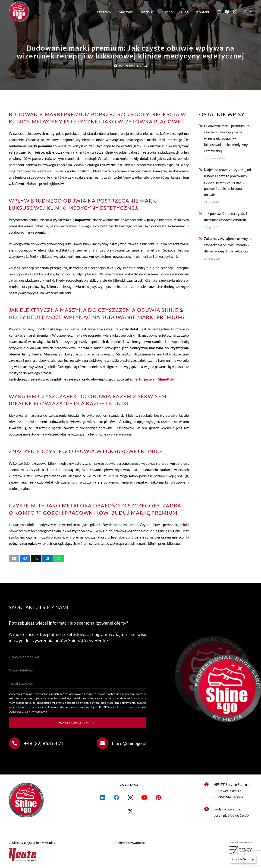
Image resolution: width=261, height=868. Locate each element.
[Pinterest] (158, 797)
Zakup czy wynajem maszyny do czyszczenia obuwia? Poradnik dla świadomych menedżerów (228, 245)
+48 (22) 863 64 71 (44, 743)
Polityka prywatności (130, 843)
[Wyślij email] (14, 558)
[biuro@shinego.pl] (104, 743)
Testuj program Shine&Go (154, 379)
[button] (248, 12)
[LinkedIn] (219, 12)
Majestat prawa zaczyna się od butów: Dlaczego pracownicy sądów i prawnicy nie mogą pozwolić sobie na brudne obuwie (227, 182)
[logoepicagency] (215, 850)
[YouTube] (144, 797)
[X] (130, 811)
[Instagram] (235, 12)
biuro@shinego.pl (129, 743)
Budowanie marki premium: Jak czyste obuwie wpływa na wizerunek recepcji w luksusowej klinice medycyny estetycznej (228, 138)
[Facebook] (227, 12)
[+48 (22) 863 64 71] (16, 743)
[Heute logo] (46, 853)
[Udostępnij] (25, 558)
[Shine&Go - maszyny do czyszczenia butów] (19, 12)
